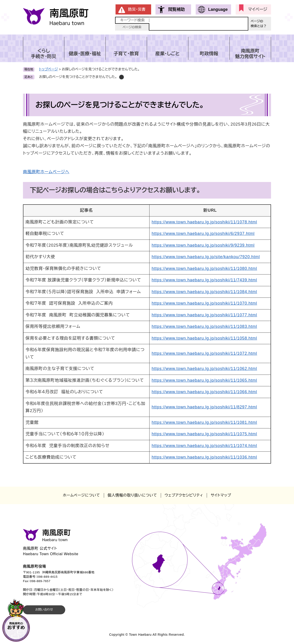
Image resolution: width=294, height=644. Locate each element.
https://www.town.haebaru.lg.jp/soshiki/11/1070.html (204, 303)
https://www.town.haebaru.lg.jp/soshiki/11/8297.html (204, 407)
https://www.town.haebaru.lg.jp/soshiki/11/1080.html (204, 269)
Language (218, 9)
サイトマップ (221, 495)
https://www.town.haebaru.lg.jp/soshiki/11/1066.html (204, 392)
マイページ (258, 9)
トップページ (48, 69)
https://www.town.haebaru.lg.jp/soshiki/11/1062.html (204, 369)
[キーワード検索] (199, 24)
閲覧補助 (176, 9)
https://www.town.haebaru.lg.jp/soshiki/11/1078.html (204, 222)
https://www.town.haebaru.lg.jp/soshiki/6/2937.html (203, 234)
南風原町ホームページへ (46, 172)
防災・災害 (137, 9)
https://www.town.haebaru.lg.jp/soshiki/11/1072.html (204, 353)
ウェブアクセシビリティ (184, 495)
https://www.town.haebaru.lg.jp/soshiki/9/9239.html (203, 245)
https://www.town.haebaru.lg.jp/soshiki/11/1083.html (204, 326)
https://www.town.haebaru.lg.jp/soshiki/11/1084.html (204, 292)
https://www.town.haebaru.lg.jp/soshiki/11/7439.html (204, 280)
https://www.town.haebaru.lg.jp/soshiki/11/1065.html (204, 380)
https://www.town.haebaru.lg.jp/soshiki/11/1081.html (204, 422)
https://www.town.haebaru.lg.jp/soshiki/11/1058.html (204, 338)
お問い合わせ (44, 610)
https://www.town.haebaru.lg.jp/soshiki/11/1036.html (204, 457)
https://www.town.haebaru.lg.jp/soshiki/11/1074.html (204, 446)
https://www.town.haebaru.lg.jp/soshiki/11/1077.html (204, 315)
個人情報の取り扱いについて (132, 495)
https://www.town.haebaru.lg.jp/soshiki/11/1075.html (204, 434)
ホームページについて (82, 495)
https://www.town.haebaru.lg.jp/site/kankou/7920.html (206, 257)
